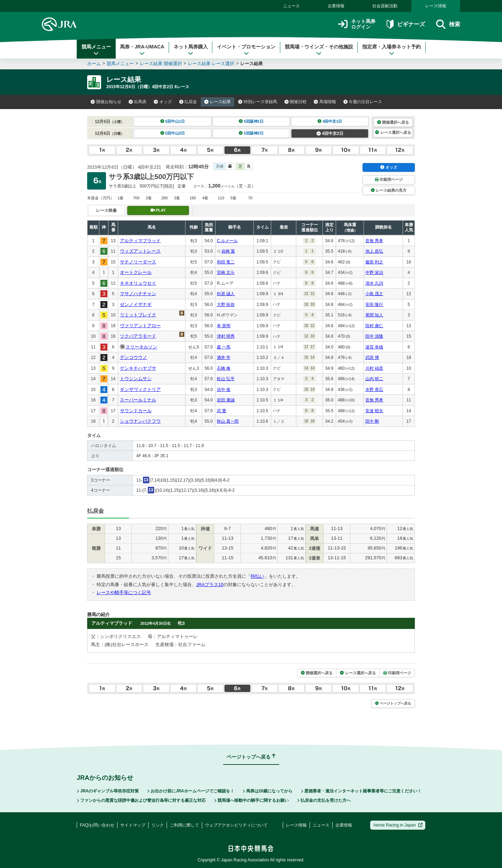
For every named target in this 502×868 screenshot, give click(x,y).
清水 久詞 (374, 283)
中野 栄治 (374, 272)
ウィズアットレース (140, 251)
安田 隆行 (374, 305)
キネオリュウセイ (138, 283)
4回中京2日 (330, 133)
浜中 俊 (224, 390)
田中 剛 (372, 421)
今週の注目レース (363, 102)
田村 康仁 (374, 326)
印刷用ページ (389, 179)
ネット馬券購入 (191, 50)
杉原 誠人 (226, 294)
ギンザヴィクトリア (140, 389)
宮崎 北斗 (226, 272)
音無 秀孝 (374, 241)
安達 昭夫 (374, 411)
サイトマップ (133, 825)
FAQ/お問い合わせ (97, 825)
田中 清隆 (374, 336)
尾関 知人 (374, 315)
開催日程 (296, 102)
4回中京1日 (330, 121)
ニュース (291, 6)
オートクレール (136, 272)
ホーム (94, 64)
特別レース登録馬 (258, 102)
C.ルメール (227, 241)
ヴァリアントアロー (140, 326)
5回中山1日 (173, 121)
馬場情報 (325, 102)
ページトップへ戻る (393, 703)
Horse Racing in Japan (398, 825)
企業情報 (336, 6)
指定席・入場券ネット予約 (391, 50)
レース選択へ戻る (393, 132)
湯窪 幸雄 (374, 347)
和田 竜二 (226, 262)
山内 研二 (374, 379)
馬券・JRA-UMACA (142, 50)
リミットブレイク (138, 315)
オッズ (163, 102)
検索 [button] (448, 24)
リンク (158, 825)
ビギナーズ (406, 24)
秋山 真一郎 (228, 421)
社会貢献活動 (385, 6)
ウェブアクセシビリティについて (236, 825)
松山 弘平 (226, 379)
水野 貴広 (374, 390)
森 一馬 (224, 347)
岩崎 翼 (228, 251)
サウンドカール (136, 411)
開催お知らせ (106, 102)
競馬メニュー (96, 50)
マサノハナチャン (138, 294)
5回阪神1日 (251, 121)
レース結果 (218, 102)
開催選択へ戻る (393, 122)
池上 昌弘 (374, 251)
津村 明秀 (226, 336)
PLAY (158, 210)
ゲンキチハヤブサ (138, 368)
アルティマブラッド (140, 241)
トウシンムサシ (136, 379)
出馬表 (138, 102)
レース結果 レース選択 (211, 64)
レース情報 (436, 6)
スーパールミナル (138, 400)
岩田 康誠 (226, 400)
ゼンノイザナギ (136, 304)
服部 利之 (374, 262)
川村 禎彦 (374, 368)
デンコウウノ (134, 357)
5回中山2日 (173, 133)
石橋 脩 (224, 368)
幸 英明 (224, 326)
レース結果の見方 (389, 190)
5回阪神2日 (251, 133)
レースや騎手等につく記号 (124, 593)
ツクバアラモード (138, 336)
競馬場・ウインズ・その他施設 (319, 50)
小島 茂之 (374, 294)
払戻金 (188, 102)
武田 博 (372, 358)
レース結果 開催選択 (161, 64)
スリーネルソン (141, 347)
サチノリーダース (138, 262)
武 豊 (222, 411)
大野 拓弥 (226, 305)
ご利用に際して (184, 825)
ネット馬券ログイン (357, 24)
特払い (257, 576)
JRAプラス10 (210, 585)
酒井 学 (224, 358)
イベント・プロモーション (246, 50)
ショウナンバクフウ (140, 421)
